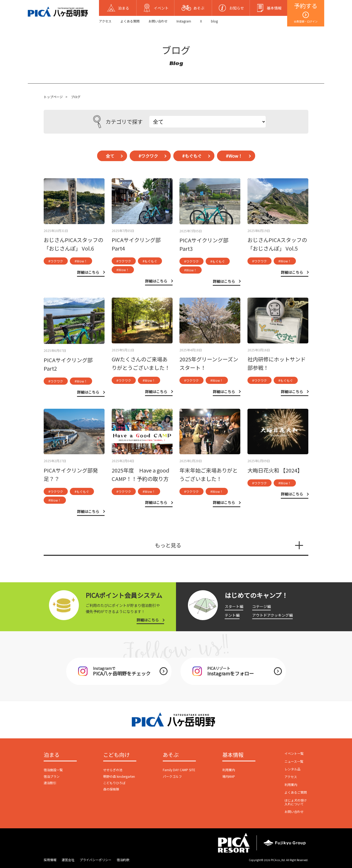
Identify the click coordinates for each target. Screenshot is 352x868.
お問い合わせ (158, 21)
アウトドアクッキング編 (272, 615)
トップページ (53, 97)
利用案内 (229, 770)
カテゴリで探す (118, 122)
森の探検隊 (111, 789)
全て (110, 156)
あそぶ (171, 755)
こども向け (116, 755)
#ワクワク (148, 156)
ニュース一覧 (294, 761)
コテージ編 (261, 606)
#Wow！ (234, 156)
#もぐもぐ (192, 156)
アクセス (105, 21)
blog (214, 21)
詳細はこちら (148, 620)
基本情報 (233, 755)
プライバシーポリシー (96, 860)
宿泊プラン (52, 776)
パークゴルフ (172, 776)
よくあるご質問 (296, 792)
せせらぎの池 (113, 770)
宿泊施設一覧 (53, 770)
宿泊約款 (123, 860)
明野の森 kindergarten (119, 776)
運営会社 (68, 860)
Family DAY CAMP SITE (179, 770)
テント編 (232, 615)
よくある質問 (130, 21)
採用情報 (50, 860)
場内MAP (229, 776)
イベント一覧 (294, 753)
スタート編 (234, 606)
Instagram (184, 21)
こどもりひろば (114, 783)
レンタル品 (292, 769)
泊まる (52, 755)
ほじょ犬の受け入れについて (296, 802)
